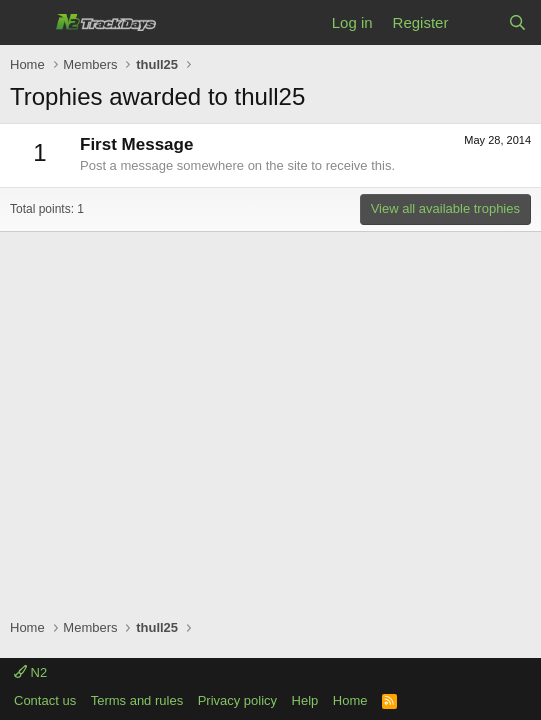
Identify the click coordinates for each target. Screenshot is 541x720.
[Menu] (27, 23)
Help (305, 700)
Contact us (45, 700)
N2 (30, 672)
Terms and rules (137, 700)
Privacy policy (237, 700)
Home (350, 700)
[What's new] (477, 22)
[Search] (517, 22)
